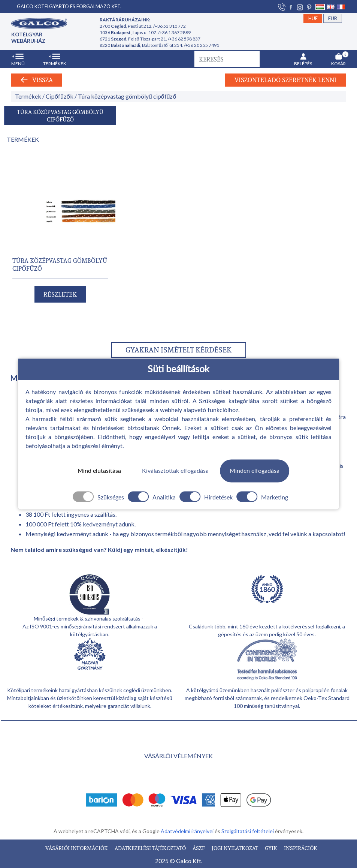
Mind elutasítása (99, 471)
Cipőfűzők (60, 96)
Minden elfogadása (255, 471)
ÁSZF (199, 848)
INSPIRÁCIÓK (301, 848)
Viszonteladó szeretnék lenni (285, 80)
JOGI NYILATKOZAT (235, 848)
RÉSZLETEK (60, 294)
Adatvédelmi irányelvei (188, 831)
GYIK (272, 848)
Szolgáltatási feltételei (248, 831)
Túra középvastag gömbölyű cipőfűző (127, 96)
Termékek (28, 96)
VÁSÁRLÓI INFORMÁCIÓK (77, 848)
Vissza (37, 80)
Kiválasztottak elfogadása (175, 471)
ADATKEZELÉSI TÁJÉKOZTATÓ (151, 848)
